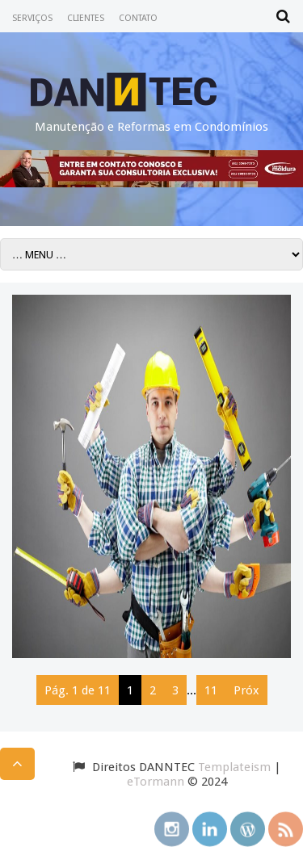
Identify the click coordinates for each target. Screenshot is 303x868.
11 (211, 690)
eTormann (156, 782)
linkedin (210, 827)
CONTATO (138, 18)
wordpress (248, 827)
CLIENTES (86, 18)
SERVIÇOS (32, 18)
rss (286, 827)
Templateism (234, 767)
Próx (246, 690)
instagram (172, 827)
